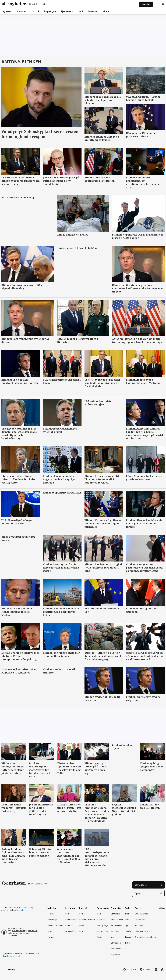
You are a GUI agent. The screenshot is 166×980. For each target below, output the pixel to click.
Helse (82, 925)
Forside (51, 914)
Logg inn (146, 4)
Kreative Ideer (117, 920)
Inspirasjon (50, 11)
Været (114, 937)
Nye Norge (52, 920)
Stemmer (21, 11)
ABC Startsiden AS (13, 956)
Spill (81, 11)
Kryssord (129, 937)
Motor (82, 931)
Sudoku (128, 931)
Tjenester (66, 11)
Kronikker (69, 925)
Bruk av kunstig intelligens (146, 937)
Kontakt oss (140, 885)
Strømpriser (116, 943)
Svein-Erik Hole (21, 910)
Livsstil (35, 11)
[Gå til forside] (25, 4)
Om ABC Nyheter (142, 914)
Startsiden (115, 914)
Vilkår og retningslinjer (144, 931)
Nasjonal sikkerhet (55, 925)
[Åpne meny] (156, 4)
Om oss (92, 11)
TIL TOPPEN (7, 969)
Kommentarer (71, 920)
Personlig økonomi (87, 920)
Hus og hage (103, 925)
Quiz (127, 920)
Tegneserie (116, 955)
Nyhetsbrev (116, 949)
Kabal (128, 943)
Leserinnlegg (71, 931)
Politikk (50, 937)
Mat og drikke (103, 931)
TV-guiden (115, 931)
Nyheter (7, 11)
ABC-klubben (116, 925)
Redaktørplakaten (18, 931)
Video (106, 11)
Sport (50, 931)
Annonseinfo (140, 925)
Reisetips (101, 920)
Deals (100, 937)
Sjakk (127, 925)
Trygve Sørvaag (27, 908)
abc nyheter (131, 969)
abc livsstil (147, 969)
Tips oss (138, 893)
